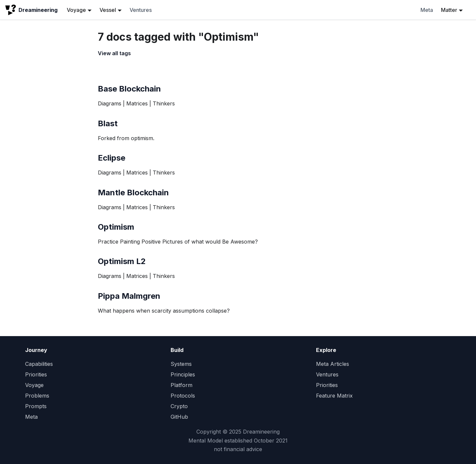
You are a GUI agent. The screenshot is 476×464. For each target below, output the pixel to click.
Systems (181, 364)
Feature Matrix (334, 396)
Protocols (183, 396)
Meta (427, 10)
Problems (37, 396)
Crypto (179, 406)
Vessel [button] (108, 10)
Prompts (36, 406)
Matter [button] (449, 10)
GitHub (179, 417)
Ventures (141, 10)
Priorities (36, 374)
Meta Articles (333, 364)
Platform (181, 385)
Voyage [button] (76, 10)
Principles (183, 374)
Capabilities (39, 364)
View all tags (114, 53)
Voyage (34, 385)
